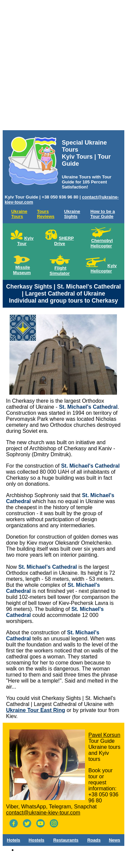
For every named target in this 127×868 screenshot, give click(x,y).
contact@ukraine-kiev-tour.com (43, 813)
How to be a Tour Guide (103, 214)
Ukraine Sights (72, 214)
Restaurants (66, 840)
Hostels (36, 840)
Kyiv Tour (25, 241)
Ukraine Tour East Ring (36, 710)
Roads (94, 840)
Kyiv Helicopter (104, 268)
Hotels (13, 840)
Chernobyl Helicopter (102, 243)
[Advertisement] (63, 66)
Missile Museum (22, 270)
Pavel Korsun (104, 735)
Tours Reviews (46, 214)
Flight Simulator (60, 271)
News (115, 840)
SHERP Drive (64, 241)
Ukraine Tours (19, 214)
